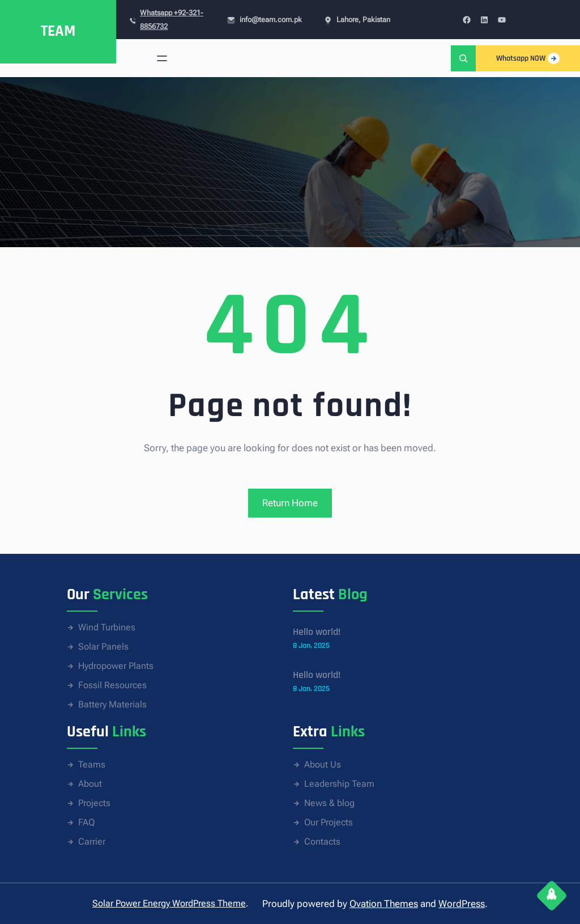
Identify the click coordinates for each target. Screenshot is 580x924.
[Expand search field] (463, 58)
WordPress (462, 904)
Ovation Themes (384, 904)
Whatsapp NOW (528, 58)
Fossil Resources (112, 685)
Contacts (322, 842)
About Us (323, 764)
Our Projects (329, 822)
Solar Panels (103, 647)
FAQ (86, 822)
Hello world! (317, 632)
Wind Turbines (107, 627)
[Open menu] (162, 58)
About (90, 784)
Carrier (92, 842)
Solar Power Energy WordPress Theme (169, 903)
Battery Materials (112, 704)
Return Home (290, 503)
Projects (94, 803)
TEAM (58, 31)
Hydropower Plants (116, 666)
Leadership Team (339, 784)
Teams (92, 764)
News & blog (329, 803)
